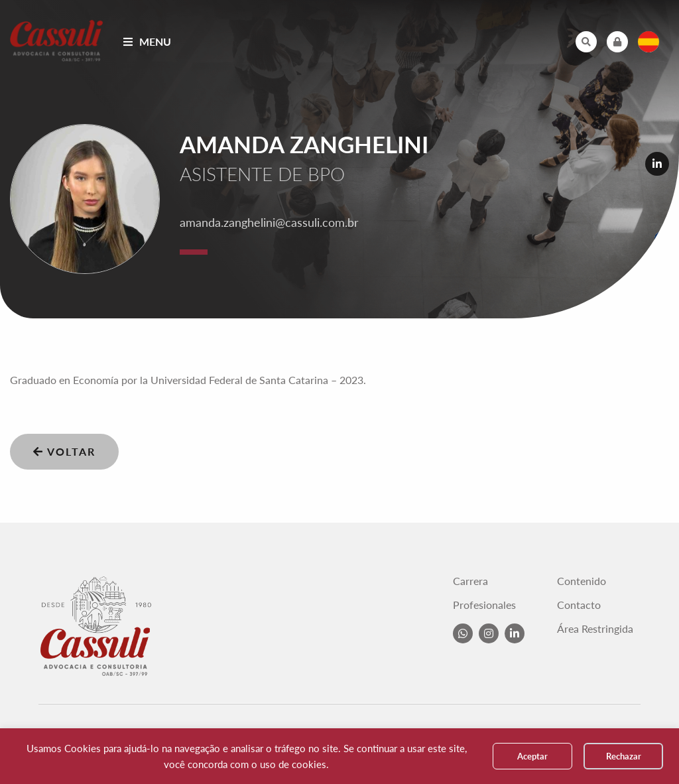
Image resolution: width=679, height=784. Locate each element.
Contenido (582, 581)
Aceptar (532, 756)
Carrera (470, 581)
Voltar (64, 451)
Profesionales (484, 605)
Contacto (579, 605)
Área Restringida (595, 629)
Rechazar (624, 756)
